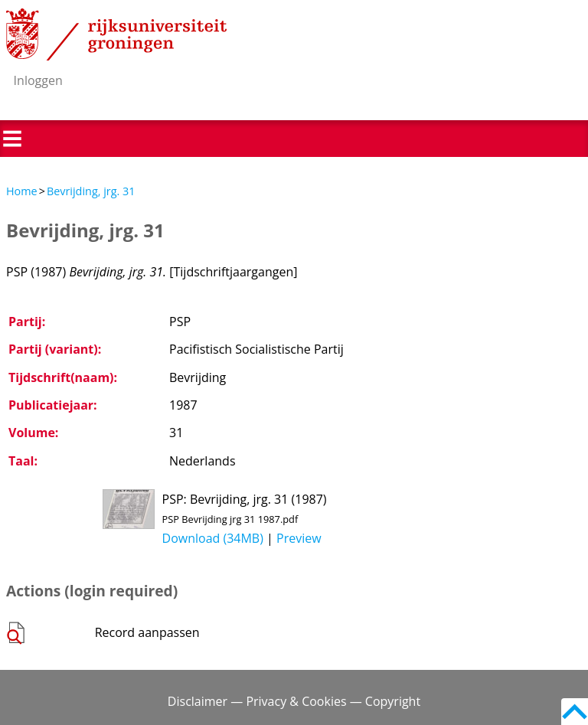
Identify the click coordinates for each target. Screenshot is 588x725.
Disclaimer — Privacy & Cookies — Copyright (294, 701)
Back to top (575, 712)
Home (22, 191)
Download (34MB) (213, 538)
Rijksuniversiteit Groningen (116, 34)
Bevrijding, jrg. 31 (91, 191)
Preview (299, 538)
